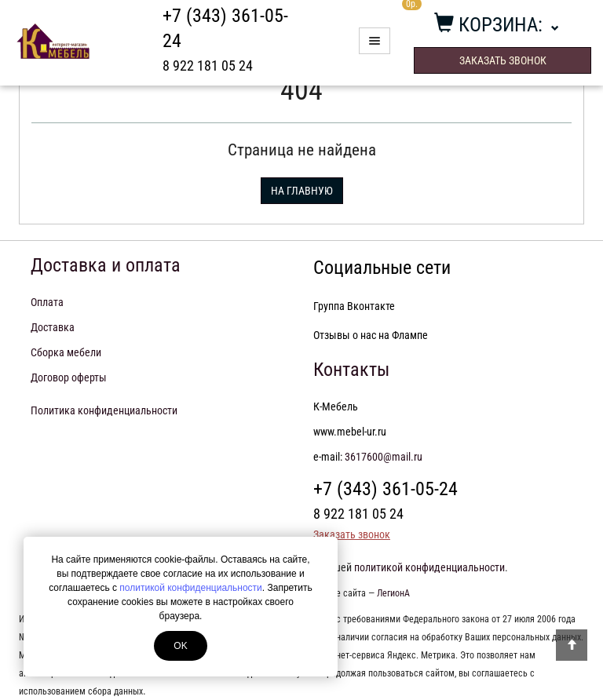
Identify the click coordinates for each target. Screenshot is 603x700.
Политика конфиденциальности (104, 410)
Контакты (351, 370)
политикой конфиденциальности (190, 588)
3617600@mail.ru (384, 457)
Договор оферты (69, 377)
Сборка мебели (66, 352)
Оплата (47, 302)
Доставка (53, 327)
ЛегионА (393, 593)
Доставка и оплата (106, 265)
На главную (302, 191)
